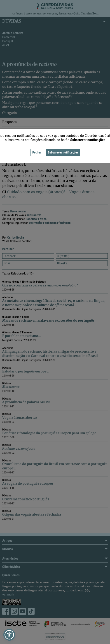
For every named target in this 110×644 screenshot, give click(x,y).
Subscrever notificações (63, 152)
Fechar (37, 152)
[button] (9, 635)
